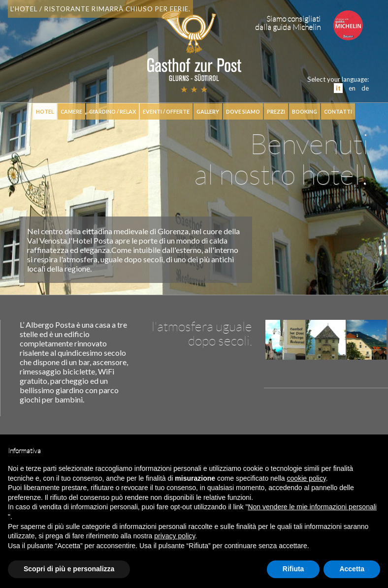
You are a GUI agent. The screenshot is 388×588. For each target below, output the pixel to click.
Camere (71, 111)
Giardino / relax (113, 111)
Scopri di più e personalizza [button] (69, 569)
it (338, 88)
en (352, 88)
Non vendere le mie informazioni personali (312, 507)
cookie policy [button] (307, 478)
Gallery (208, 111)
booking (305, 111)
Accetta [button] (352, 569)
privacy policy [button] (175, 536)
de (365, 88)
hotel (45, 111)
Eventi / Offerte (166, 111)
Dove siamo (243, 111)
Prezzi (276, 111)
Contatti (338, 111)
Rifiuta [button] (293, 569)
